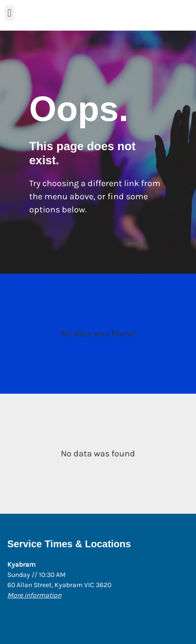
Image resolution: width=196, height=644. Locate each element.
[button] (9, 13)
